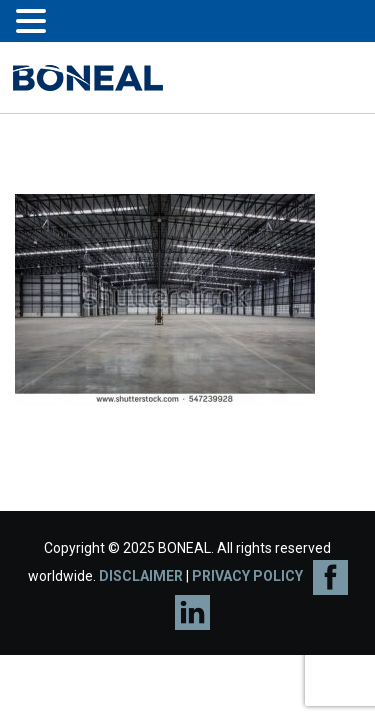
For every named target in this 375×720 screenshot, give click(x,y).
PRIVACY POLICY (247, 576)
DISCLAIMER (141, 576)
